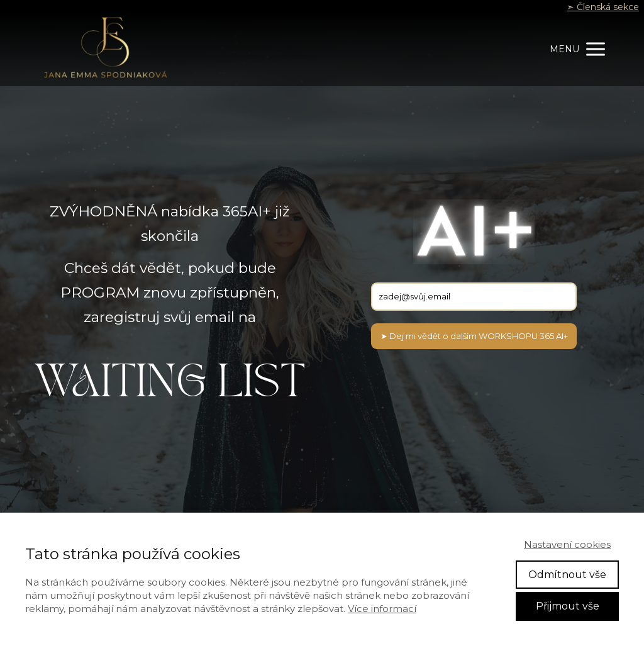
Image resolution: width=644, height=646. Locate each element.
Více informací (382, 609)
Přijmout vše (568, 606)
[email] (474, 297)
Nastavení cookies (567, 544)
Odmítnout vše (567, 575)
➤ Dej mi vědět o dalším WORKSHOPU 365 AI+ (474, 336)
